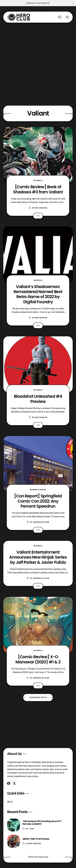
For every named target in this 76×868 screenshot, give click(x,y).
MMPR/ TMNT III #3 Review (36, 839)
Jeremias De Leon (41, 522)
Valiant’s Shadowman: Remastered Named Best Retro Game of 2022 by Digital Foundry (38, 294)
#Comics (38, 180)
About (10, 802)
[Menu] (67, 17)
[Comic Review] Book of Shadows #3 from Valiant (38, 189)
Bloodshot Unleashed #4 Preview (38, 399)
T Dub (31, 829)
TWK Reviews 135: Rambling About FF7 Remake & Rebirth (42, 823)
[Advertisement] (38, 41)
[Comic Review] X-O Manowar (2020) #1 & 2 (38, 659)
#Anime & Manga (38, 490)
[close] (73, 3)
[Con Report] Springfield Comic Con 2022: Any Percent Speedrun (38, 501)
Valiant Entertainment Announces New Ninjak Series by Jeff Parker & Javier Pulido (38, 557)
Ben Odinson (41, 208)
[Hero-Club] (19, 17)
